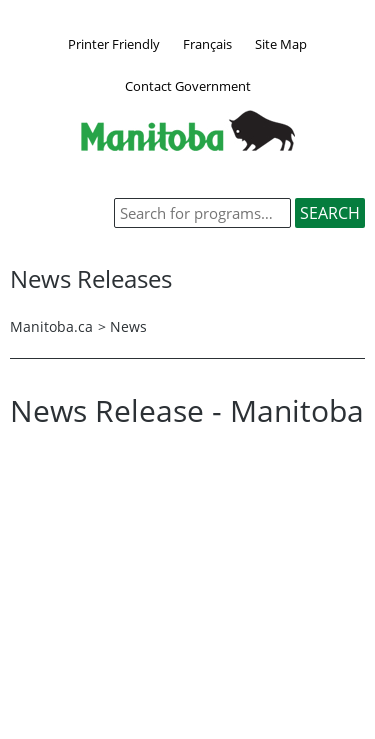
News (128, 326)
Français (207, 44)
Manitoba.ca (51, 326)
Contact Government (188, 86)
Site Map (281, 44)
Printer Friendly (114, 44)
